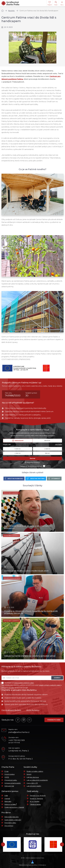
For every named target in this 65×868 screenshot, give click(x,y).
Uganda (7, 799)
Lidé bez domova (33, 777)
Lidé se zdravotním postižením (37, 780)
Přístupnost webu (11, 780)
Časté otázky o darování (13, 820)
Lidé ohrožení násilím (34, 786)
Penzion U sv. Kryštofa (38, 796)
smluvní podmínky (8, 688)
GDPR (7, 777)
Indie (6, 796)
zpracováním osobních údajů (24, 683)
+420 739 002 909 (17, 740)
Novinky (11, 11)
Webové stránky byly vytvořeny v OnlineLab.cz (32, 863)
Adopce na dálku (11, 804)
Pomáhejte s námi (54, 720)
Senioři (29, 774)
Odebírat (57, 678)
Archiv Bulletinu (33, 710)
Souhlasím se (18, 683)
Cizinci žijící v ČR (32, 783)
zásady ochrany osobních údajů (50, 685)
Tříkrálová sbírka (35, 804)
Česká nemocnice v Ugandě (14, 807)
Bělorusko (8, 801)
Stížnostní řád (9, 786)
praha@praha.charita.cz (19, 732)
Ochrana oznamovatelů (13, 783)
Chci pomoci (9, 826)
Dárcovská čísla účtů (12, 817)
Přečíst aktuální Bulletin (11, 710)
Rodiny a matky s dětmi (35, 771)
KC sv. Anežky (35, 801)
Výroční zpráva (9, 774)
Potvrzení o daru (10, 823)
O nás (6, 771)
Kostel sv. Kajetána (36, 799)
